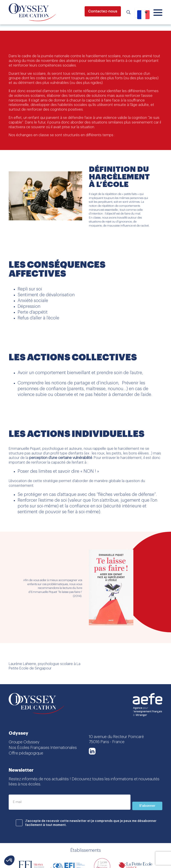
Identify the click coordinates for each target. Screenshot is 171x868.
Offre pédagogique (26, 753)
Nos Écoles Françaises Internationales (43, 748)
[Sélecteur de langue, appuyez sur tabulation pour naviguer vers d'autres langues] (142, 12)
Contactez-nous (103, 11)
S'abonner (147, 806)
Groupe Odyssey (24, 742)
